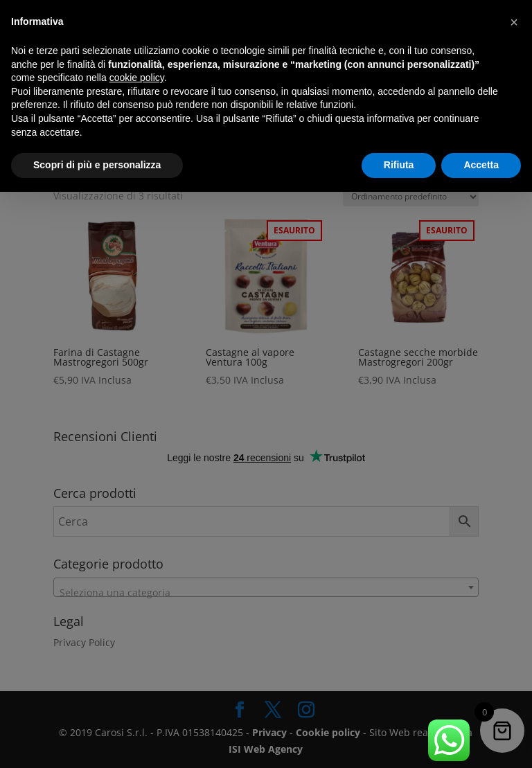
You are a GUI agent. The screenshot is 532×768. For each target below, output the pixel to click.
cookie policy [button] (137, 78)
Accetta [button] (481, 165)
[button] (514, 22)
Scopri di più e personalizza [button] (97, 165)
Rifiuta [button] (399, 165)
